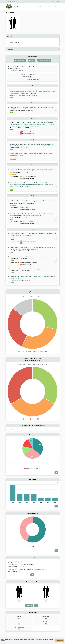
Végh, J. (26, 107)
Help (7, 1)
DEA (11, 97)
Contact (13, 1)
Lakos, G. (21, 169)
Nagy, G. (31, 107)
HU (59, 2)
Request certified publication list (17, 70)
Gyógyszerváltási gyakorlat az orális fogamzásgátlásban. (34, 257)
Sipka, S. (37, 169)
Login (53, 1)
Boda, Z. (47, 90)
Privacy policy (4, 642)
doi (11, 159)
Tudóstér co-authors (20, 60)
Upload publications (14, 69)
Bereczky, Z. (27, 169)
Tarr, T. (22, 107)
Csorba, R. (31, 200)
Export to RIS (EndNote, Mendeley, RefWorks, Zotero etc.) (24, 67)
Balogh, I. (30, 123)
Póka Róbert (19, 599)
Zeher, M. (36, 107)
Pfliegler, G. (41, 90)
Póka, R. (12, 90)
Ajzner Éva (46, 599)
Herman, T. (13, 183)
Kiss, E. (32, 169)
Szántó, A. (17, 107)
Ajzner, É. (27, 90)
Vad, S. (16, 90)
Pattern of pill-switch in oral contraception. (30, 269)
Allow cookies (60, 641)
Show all (29, 605)
